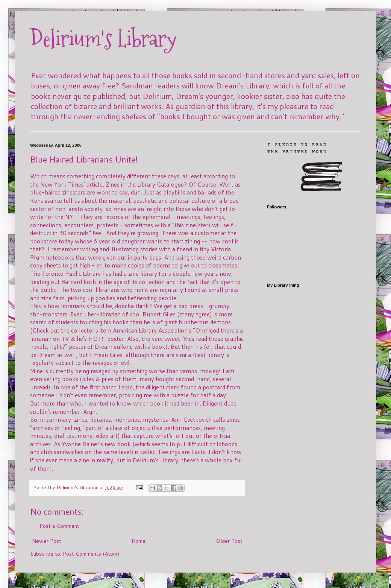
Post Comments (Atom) (91, 554)
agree (203, 314)
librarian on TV (50, 339)
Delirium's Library (103, 39)
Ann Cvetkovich (191, 419)
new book (118, 444)
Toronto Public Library (71, 273)
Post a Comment (59, 526)
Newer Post (47, 541)
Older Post (229, 541)
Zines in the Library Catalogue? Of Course (161, 184)
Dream (104, 346)
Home (139, 541)
